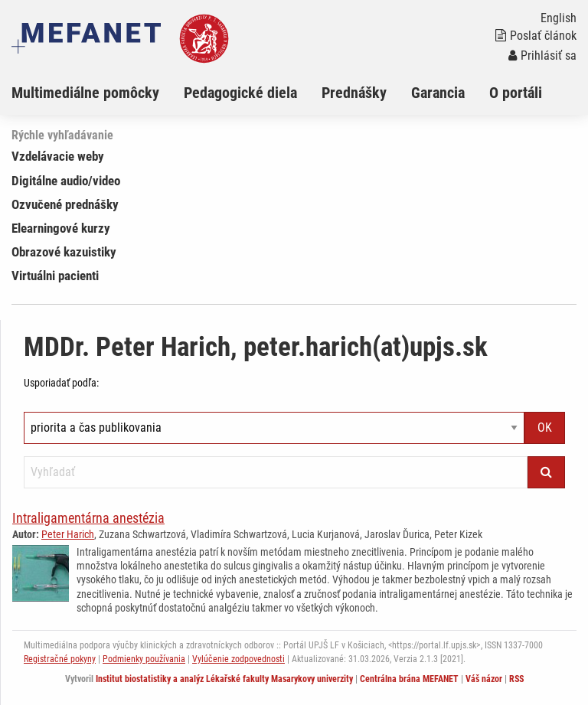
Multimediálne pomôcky (85, 93)
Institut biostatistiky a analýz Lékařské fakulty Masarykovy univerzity (224, 679)
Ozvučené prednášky (65, 204)
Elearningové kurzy (61, 228)
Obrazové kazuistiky (64, 252)
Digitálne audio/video (66, 181)
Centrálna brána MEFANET (409, 679)
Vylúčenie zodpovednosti (238, 659)
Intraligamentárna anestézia (88, 518)
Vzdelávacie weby (58, 156)
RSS (516, 679)
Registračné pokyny (60, 659)
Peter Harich (68, 534)
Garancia (438, 93)
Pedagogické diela (240, 93)
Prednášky (354, 93)
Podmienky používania (144, 659)
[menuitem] (98, 93)
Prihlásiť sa (542, 55)
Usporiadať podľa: (61, 383)
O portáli (516, 93)
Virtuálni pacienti (55, 276)
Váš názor (484, 679)
